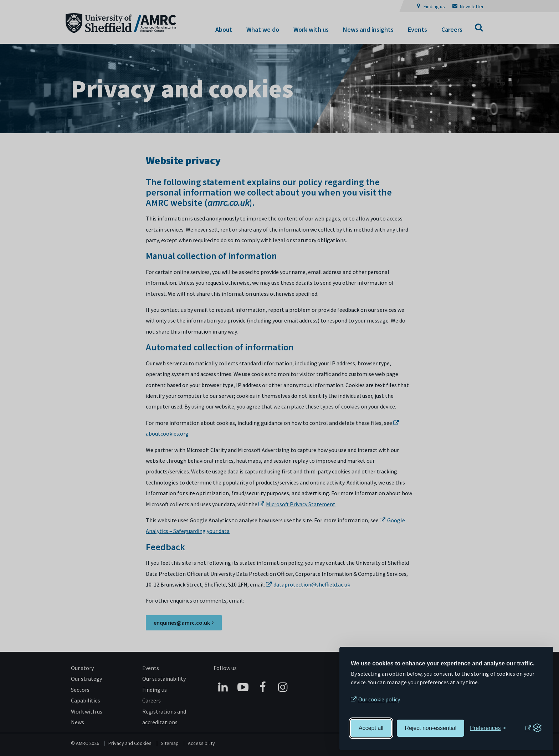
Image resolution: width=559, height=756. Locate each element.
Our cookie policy (379, 699)
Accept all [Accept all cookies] (371, 728)
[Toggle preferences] (488, 728)
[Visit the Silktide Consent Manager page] (533, 728)
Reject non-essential (430, 728)
